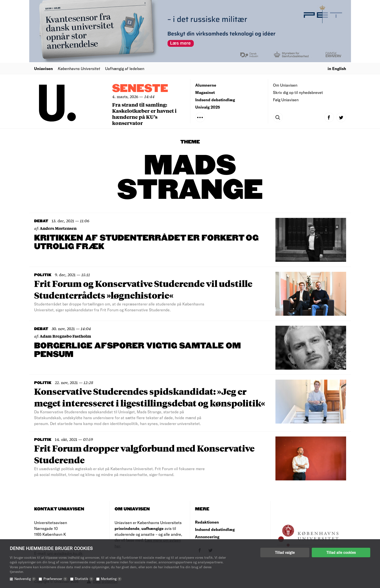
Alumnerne (206, 85)
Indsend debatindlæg (215, 100)
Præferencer (55, 579)
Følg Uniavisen (286, 100)
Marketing (111, 579)
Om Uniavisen (285, 85)
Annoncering (207, 537)
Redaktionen (207, 522)
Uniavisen (44, 68)
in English (337, 68)
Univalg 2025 (208, 107)
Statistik (84, 579)
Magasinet (205, 92)
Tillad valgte (285, 552)
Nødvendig (25, 579)
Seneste (140, 89)
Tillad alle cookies (341, 552)
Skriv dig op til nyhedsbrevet (298, 92)
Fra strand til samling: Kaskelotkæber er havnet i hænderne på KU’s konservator (144, 114)
